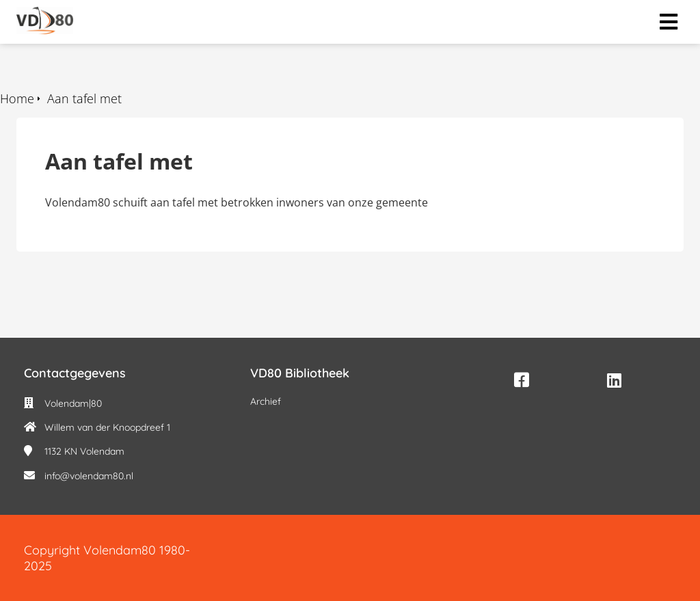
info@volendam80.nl (89, 476)
